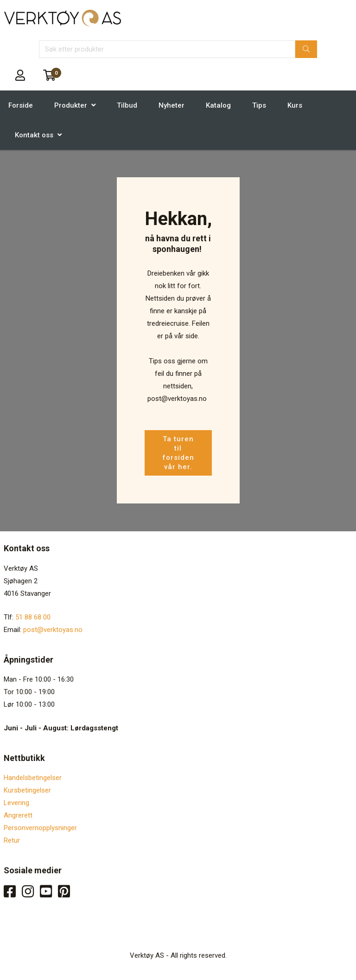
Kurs (295, 105)
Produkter (71, 105)
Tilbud (127, 105)
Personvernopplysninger (40, 828)
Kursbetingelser (27, 790)
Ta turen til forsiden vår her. (178, 453)
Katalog (218, 105)
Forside (21, 105)
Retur (12, 840)
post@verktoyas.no (53, 630)
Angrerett (18, 815)
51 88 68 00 (33, 617)
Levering (16, 803)
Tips (259, 105)
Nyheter (172, 105)
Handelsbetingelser (33, 778)
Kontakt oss (34, 135)
